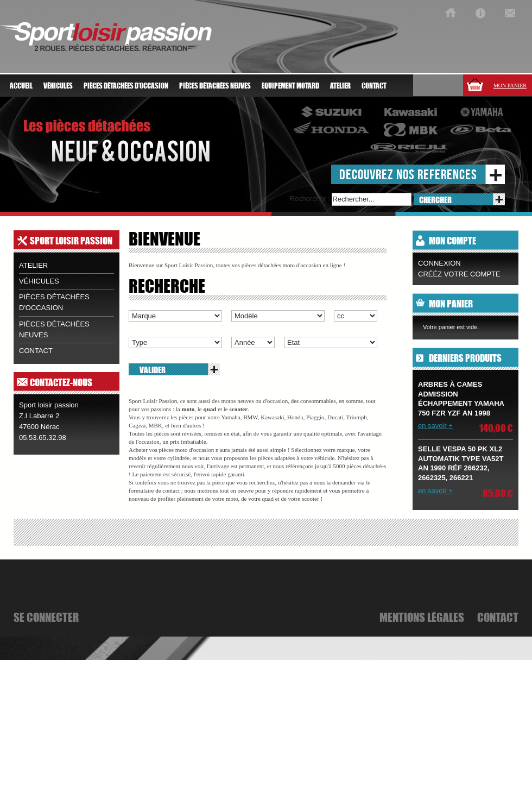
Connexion (439, 263)
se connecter (46, 617)
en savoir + (435, 426)
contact (36, 351)
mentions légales (422, 617)
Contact (374, 86)
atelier (340, 86)
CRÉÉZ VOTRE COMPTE (459, 274)
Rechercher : (309, 199)
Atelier (33, 265)
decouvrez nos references (408, 174)
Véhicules (39, 281)
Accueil (21, 86)
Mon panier (510, 86)
